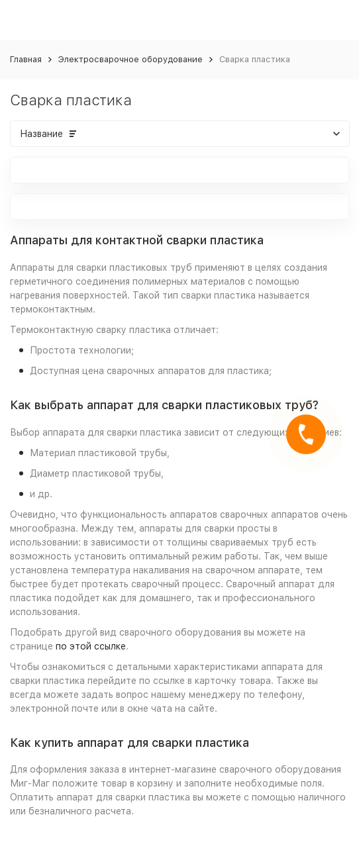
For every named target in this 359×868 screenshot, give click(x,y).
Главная (26, 59)
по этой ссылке (91, 646)
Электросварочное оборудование (130, 59)
